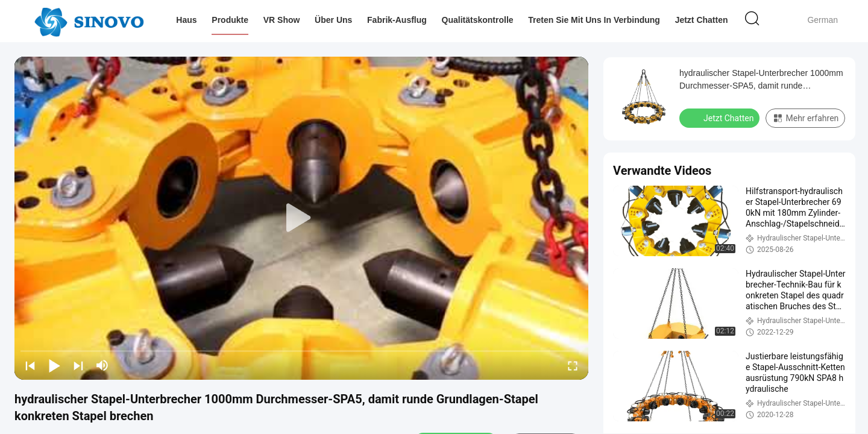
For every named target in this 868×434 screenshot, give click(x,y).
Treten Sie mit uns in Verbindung (594, 20)
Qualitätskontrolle (478, 20)
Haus (186, 20)
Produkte (230, 20)
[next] (78, 365)
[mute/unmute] (102, 365)
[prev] (30, 365)
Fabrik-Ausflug (397, 20)
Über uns (333, 20)
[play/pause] (54, 365)
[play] (301, 218)
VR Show (282, 20)
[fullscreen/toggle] (573, 365)
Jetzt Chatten (702, 20)
